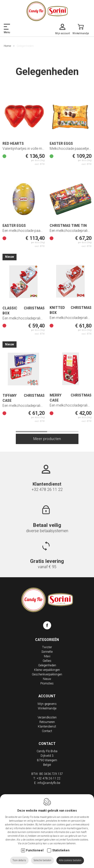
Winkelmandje (47, 708)
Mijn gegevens (47, 704)
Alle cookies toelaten (70, 860)
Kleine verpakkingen (47, 670)
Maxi (47, 656)
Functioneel (35, 850)
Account (47, 696)
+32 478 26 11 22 (47, 490)
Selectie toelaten (42, 860)
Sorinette (47, 652)
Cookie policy (35, 843)
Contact (47, 731)
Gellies (47, 661)
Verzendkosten (47, 717)
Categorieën (47, 640)
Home (7, 46)
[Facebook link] (47, 626)
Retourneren (47, 722)
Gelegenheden (47, 665)
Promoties (47, 683)
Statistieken (61, 850)
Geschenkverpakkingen (47, 674)
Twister (47, 647)
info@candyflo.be (49, 783)
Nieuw (47, 679)
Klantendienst (47, 727)
